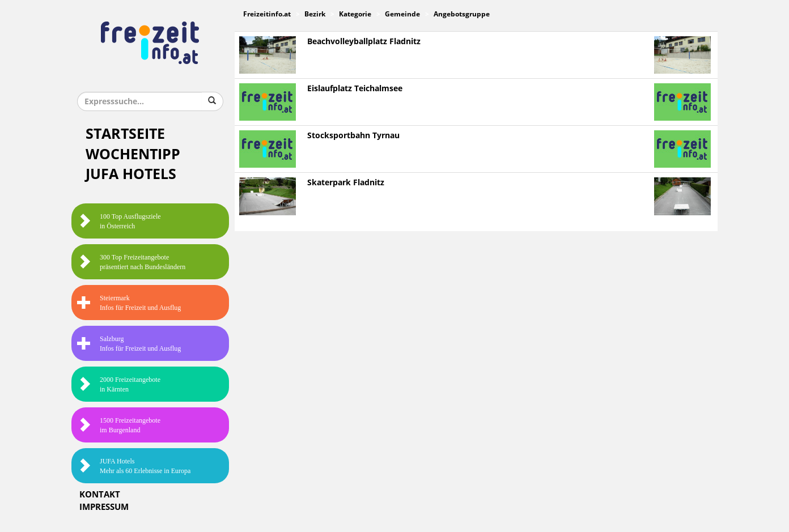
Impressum (104, 507)
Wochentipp (133, 154)
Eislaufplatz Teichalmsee (355, 89)
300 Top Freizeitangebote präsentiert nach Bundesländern (131, 262)
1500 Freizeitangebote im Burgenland (119, 425)
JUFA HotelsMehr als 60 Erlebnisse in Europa (134, 466)
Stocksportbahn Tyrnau (353, 136)
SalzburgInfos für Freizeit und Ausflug (129, 344)
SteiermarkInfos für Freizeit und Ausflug (129, 303)
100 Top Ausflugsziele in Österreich (119, 221)
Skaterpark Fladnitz (346, 183)
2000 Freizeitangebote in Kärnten (119, 384)
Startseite (125, 134)
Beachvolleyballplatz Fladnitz (364, 42)
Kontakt (100, 495)
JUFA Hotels (131, 174)
